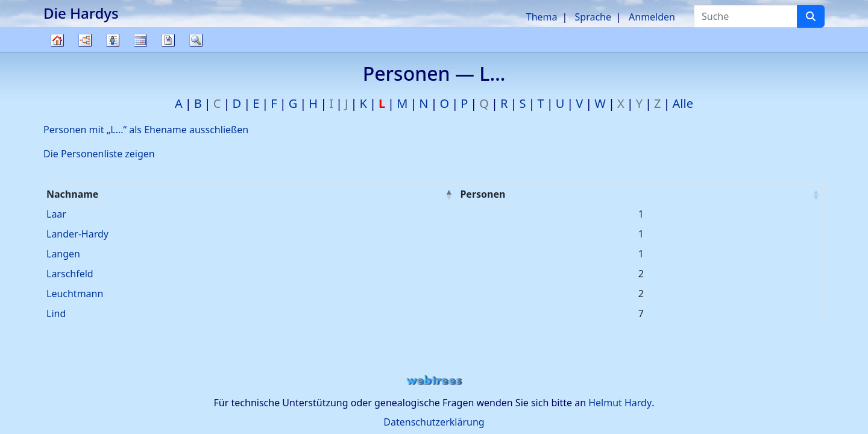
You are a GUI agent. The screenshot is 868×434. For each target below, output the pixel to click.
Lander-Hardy (77, 234)
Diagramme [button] (85, 40)
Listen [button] (113, 40)
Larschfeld (70, 274)
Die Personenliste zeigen (99, 154)
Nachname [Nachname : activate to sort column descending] (72, 194)
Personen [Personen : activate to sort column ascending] (483, 194)
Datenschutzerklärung (434, 422)
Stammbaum (57, 52)
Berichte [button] (168, 40)
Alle (683, 103)
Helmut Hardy (620, 403)
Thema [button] (542, 17)
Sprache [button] (593, 17)
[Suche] (811, 16)
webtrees (434, 381)
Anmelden (652, 17)
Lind (56, 313)
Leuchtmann (75, 294)
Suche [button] (196, 40)
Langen (63, 254)
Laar (56, 214)
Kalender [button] (140, 40)
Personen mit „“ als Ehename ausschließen (146, 130)
